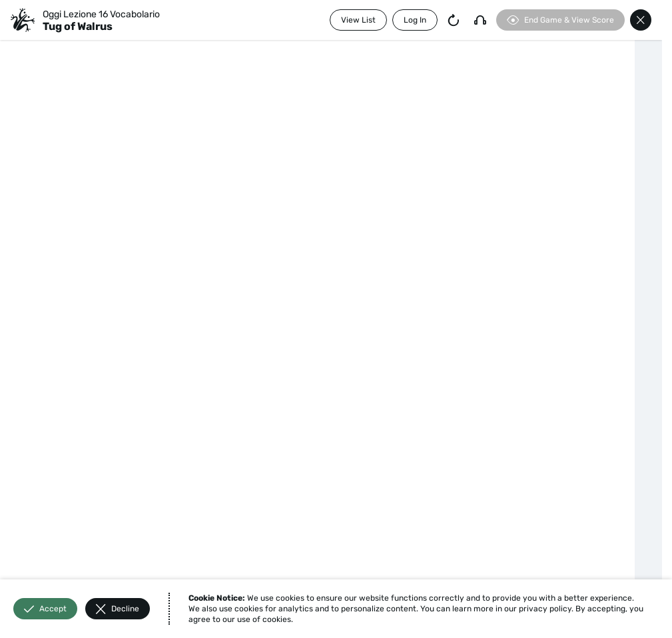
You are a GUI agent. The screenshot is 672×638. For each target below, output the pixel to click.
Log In (415, 20)
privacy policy (545, 609)
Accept (45, 609)
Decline (118, 609)
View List (358, 20)
